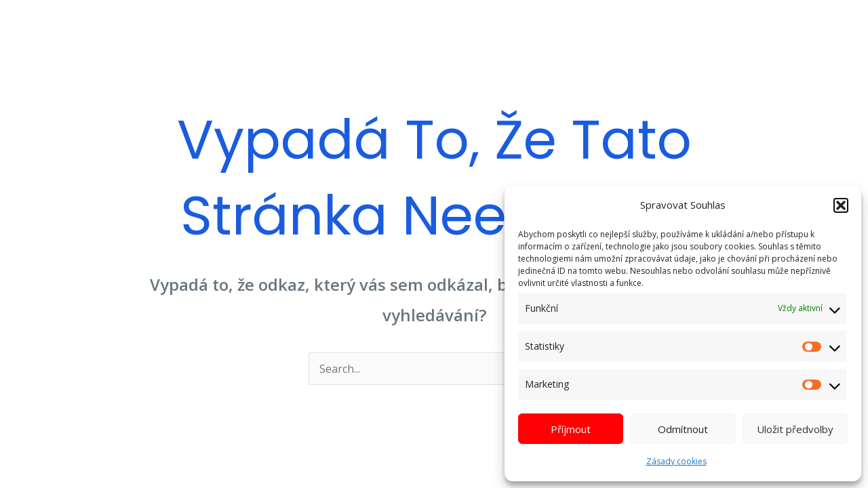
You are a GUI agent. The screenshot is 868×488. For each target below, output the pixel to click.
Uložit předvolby (795, 429)
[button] (841, 205)
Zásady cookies (676, 461)
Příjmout (571, 429)
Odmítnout (683, 429)
